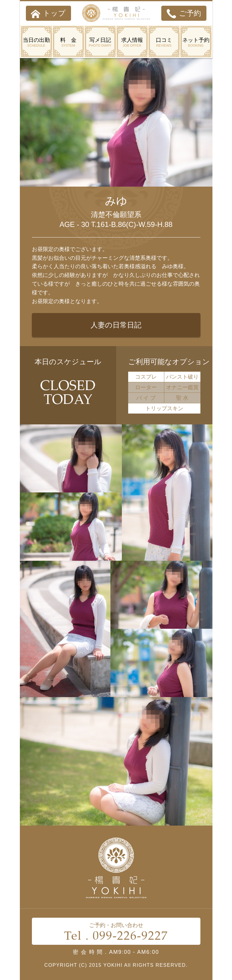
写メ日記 (100, 43)
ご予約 (184, 14)
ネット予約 (196, 43)
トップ (48, 14)
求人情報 (132, 43)
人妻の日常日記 (116, 325)
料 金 (68, 43)
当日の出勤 (36, 43)
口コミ (164, 43)
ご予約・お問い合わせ (116, 933)
